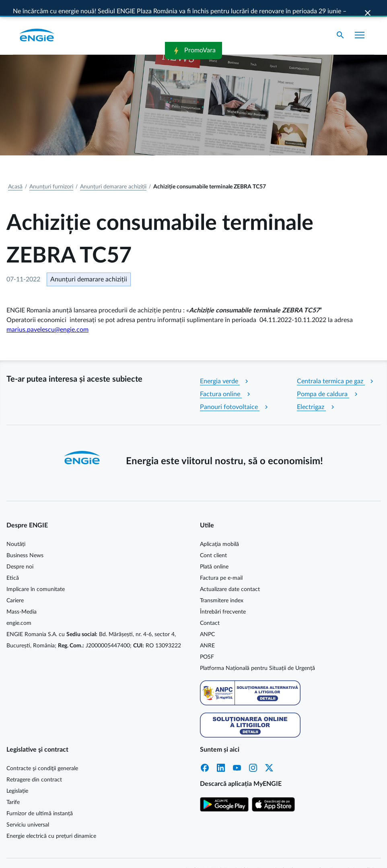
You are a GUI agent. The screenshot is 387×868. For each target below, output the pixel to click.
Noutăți (16, 529)
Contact (210, 608)
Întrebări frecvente (223, 596)
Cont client (213, 540)
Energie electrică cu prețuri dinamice (51, 820)
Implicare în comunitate (36, 574)
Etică (13, 562)
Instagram (253, 752)
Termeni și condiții (352, 855)
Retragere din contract (34, 764)
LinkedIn (221, 752)
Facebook (205, 752)
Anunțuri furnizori (51, 171)
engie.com (19, 608)
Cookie (242, 855)
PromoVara (193, 9)
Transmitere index (222, 585)
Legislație (17, 775)
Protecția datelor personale (290, 855)
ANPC (207, 619)
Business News (25, 540)
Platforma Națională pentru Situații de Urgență (257, 653)
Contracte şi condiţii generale (42, 753)
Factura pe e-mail (221, 562)
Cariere (15, 585)
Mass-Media (22, 596)
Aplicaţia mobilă (219, 529)
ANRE (207, 630)
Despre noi (20, 551)
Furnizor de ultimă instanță (40, 798)
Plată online (214, 551)
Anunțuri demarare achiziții (113, 171)
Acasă (15, 171)
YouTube (237, 752)
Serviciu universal (28, 809)
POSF (207, 641)
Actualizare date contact (230, 574)
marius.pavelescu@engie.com (47, 314)
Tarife (13, 787)
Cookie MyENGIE (206, 855)
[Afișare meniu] (360, 19)
